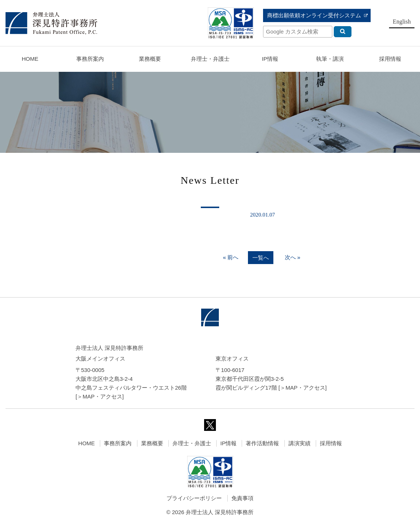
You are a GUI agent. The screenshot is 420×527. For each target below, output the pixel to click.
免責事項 (242, 498)
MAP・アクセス (102, 396)
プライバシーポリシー (194, 498)
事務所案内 (118, 443)
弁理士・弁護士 (210, 59)
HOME (30, 59)
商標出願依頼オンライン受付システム (314, 15)
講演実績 (300, 443)
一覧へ (261, 258)
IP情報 (228, 443)
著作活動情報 (262, 443)
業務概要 (150, 59)
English (402, 22)
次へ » (293, 257)
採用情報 (331, 443)
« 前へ (231, 257)
